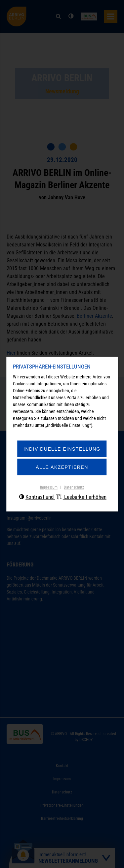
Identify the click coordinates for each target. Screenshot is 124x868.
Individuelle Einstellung (62, 449)
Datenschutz (74, 488)
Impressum (49, 488)
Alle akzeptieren (62, 467)
